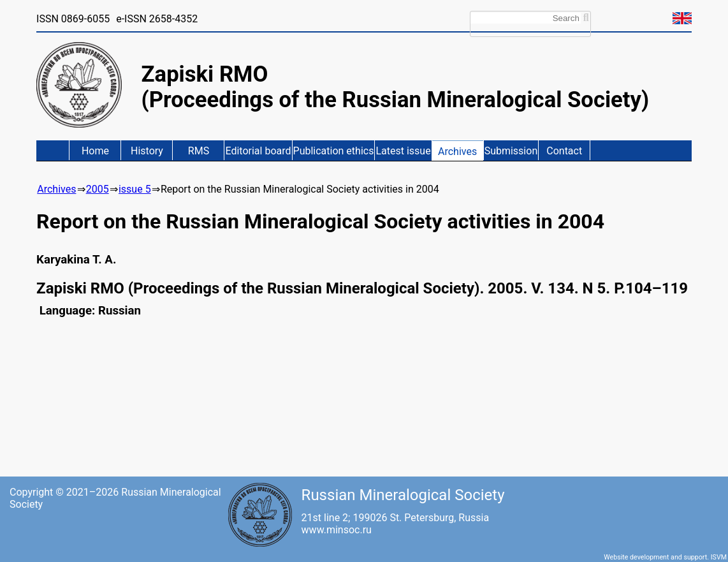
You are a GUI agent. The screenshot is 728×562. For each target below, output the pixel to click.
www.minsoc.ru (337, 530)
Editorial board (258, 151)
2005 (98, 189)
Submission (511, 151)
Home (95, 151)
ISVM (719, 557)
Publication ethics (334, 151)
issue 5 (135, 189)
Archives (457, 152)
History (147, 151)
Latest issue (403, 151)
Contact (564, 151)
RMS (199, 151)
